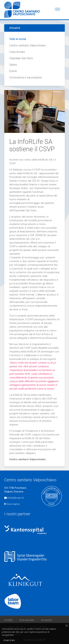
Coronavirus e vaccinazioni (26, 77)
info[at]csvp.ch (16, 498)
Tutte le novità (18, 39)
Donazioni (47, 620)
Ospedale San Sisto (21, 58)
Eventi (13, 71)
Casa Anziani (17, 52)
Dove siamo (13, 504)
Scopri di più (9, 640)
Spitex (13, 65)
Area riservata (27, 620)
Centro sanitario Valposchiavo (28, 45)
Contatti (8, 620)
